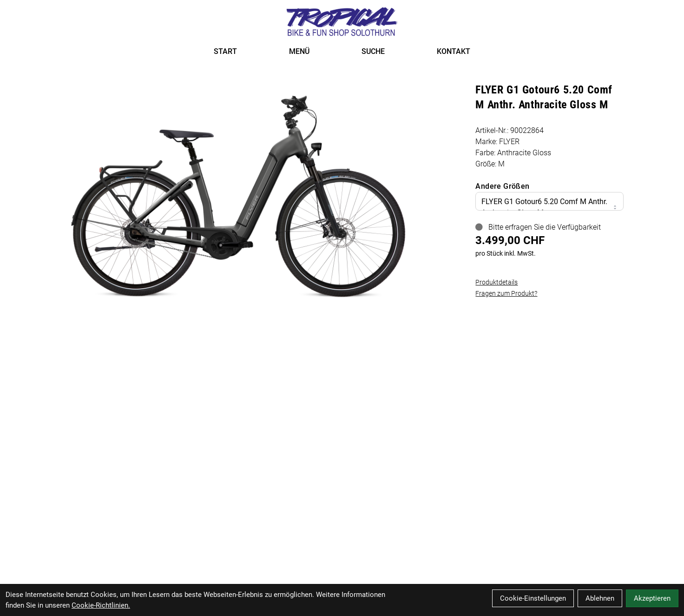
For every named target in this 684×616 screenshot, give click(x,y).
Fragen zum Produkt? (506, 293)
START (225, 51)
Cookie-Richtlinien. (101, 605)
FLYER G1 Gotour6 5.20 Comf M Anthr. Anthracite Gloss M (549, 207)
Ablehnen (600, 598)
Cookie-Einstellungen (533, 598)
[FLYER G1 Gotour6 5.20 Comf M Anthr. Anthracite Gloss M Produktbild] (238, 192)
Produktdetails (497, 282)
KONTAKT (454, 51)
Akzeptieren (652, 598)
